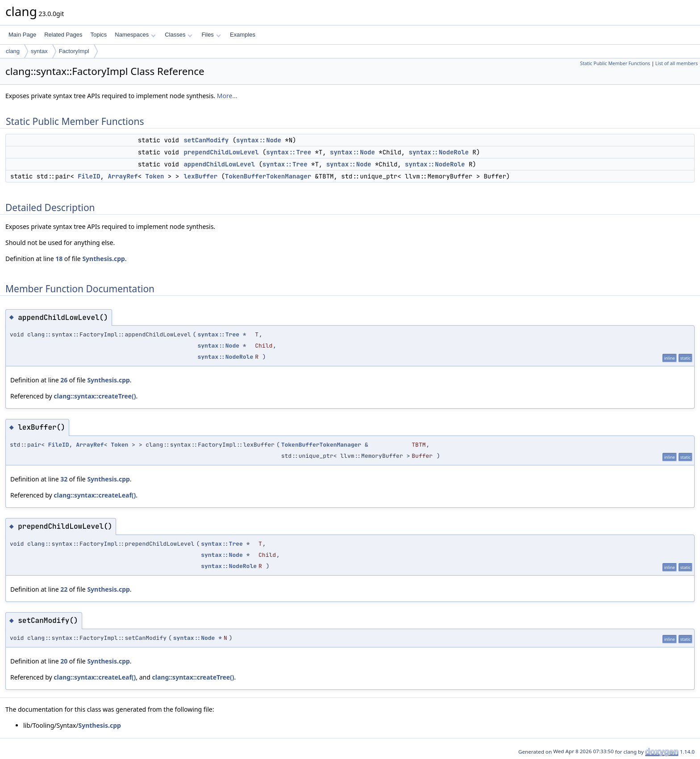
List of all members (677, 63)
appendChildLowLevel (219, 164)
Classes (179, 35)
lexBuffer (200, 176)
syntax (39, 51)
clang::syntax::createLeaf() (95, 495)
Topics (98, 35)
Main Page (22, 35)
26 (64, 380)
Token (154, 176)
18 (59, 259)
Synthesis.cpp (103, 259)
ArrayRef (123, 176)
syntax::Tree (289, 152)
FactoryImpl (74, 51)
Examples (243, 35)
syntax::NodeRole (438, 152)
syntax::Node (259, 140)
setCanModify (206, 140)
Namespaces (135, 35)
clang (13, 51)
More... (227, 96)
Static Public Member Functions (615, 63)
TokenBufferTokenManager (268, 176)
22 (64, 589)
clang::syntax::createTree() (95, 396)
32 (64, 479)
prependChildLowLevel (221, 152)
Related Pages (63, 35)
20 (64, 661)
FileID (89, 176)
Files (211, 35)
